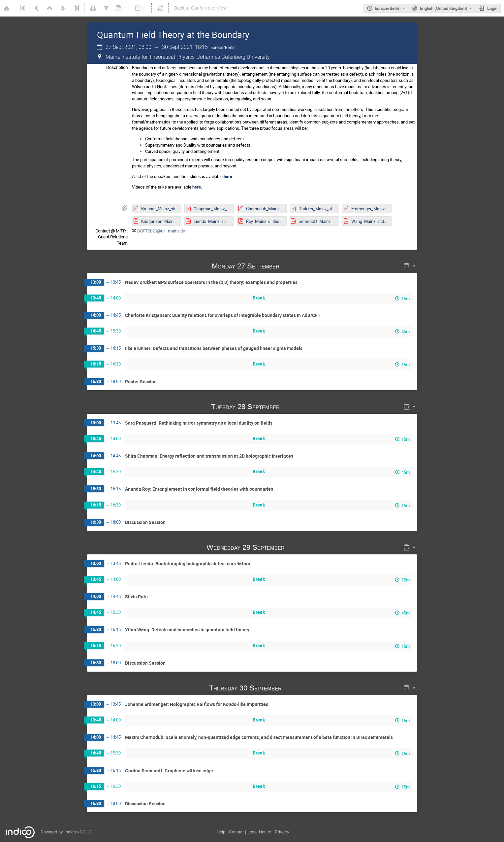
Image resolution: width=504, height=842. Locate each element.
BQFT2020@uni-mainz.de (161, 231)
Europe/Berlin (388, 8)
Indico (70, 832)
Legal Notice (259, 832)
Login (492, 8)
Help (221, 832)
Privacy (282, 832)
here (228, 176)
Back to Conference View (200, 8)
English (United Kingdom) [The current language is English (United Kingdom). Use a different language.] (444, 8)
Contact (236, 832)
